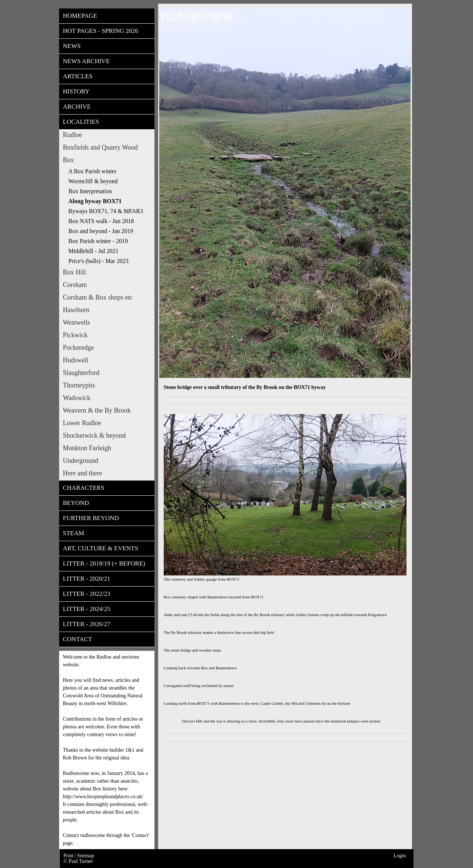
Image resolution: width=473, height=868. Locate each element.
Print (69, 856)
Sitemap (86, 856)
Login (400, 856)
